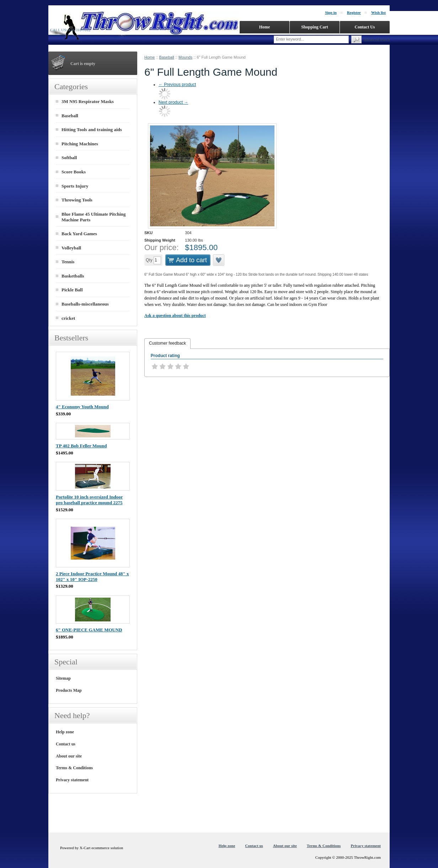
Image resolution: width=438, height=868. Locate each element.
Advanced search (377, 39)
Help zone (65, 732)
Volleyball (71, 248)
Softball (69, 158)
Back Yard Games (79, 234)
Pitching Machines (80, 144)
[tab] (167, 344)
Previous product (177, 85)
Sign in (331, 12)
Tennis (68, 262)
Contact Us (365, 27)
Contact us (66, 744)
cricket (68, 318)
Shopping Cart (315, 27)
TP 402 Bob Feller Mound (81, 446)
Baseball (167, 57)
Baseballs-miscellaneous (85, 304)
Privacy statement (72, 780)
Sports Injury (75, 186)
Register (354, 12)
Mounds (185, 57)
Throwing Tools (77, 200)
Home (149, 57)
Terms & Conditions (74, 768)
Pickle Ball (72, 290)
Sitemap (63, 678)
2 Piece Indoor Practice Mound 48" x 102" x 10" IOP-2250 (92, 576)
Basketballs (73, 276)
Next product (173, 102)
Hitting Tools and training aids (92, 130)
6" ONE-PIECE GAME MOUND (89, 630)
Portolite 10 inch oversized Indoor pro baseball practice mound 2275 (89, 500)
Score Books (74, 172)
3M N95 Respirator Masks (88, 101)
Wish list (378, 12)
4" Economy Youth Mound (82, 407)
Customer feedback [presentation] (167, 343)
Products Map (69, 690)
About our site (69, 756)
